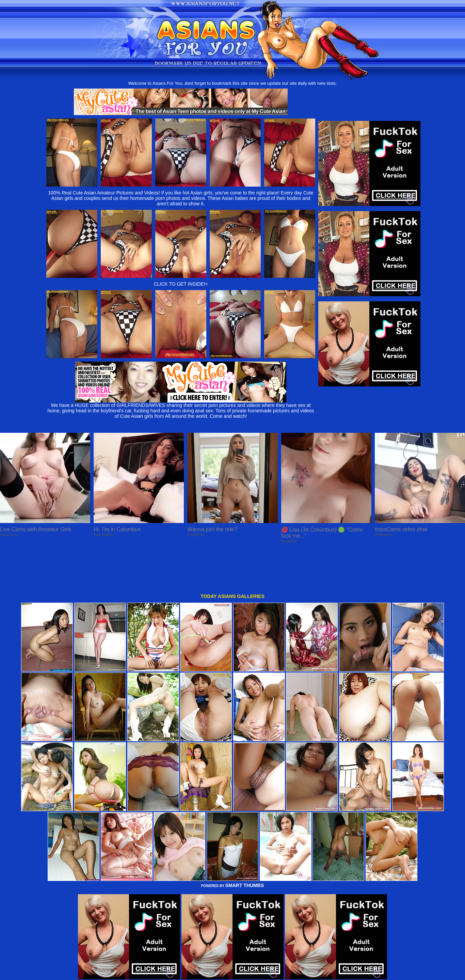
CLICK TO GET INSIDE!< (181, 284)
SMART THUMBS (245, 847)
